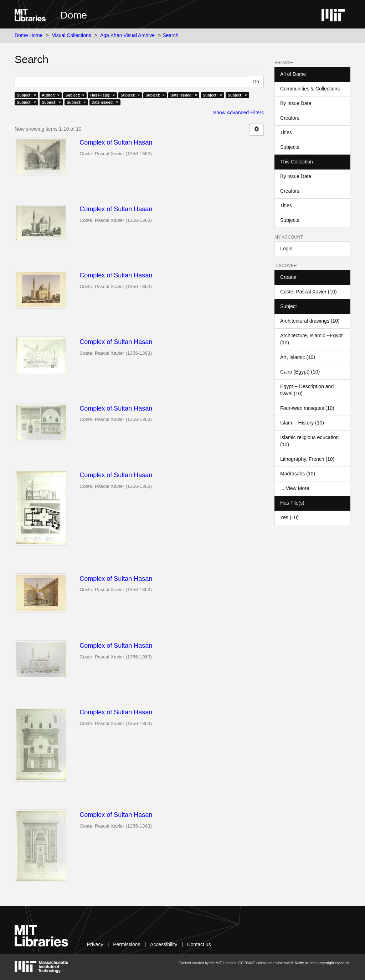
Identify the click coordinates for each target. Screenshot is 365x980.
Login (286, 249)
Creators (290, 118)
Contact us (199, 944)
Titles (286, 132)
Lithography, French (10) (307, 459)
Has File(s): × (102, 95)
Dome (74, 15)
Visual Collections (72, 35)
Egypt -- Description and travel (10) (307, 390)
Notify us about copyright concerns (322, 963)
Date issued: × (184, 95)
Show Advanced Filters (238, 113)
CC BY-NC (247, 963)
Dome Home (29, 35)
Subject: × (26, 95)
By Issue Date (296, 103)
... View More (295, 488)
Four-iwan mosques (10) (307, 408)
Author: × (51, 95)
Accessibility (164, 944)
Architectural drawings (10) (310, 321)
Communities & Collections (310, 89)
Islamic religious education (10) (309, 441)
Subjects (290, 147)
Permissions (127, 944)
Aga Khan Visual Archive (127, 35)
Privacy (95, 944)
